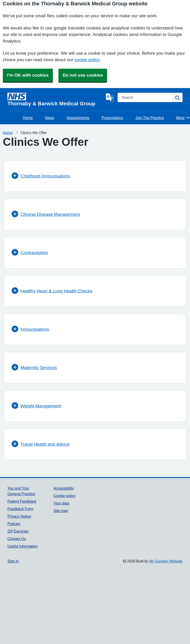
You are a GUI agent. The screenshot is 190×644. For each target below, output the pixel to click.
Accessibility (64, 488)
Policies (14, 524)
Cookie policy (65, 496)
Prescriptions (112, 118)
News (50, 118)
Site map (61, 511)
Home (28, 118)
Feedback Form (20, 509)
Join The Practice (150, 118)
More (183, 118)
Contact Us (17, 539)
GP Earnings (18, 531)
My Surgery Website (166, 561)
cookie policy (87, 60)
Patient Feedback (22, 501)
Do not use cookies (83, 75)
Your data (61, 503)
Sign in (13, 561)
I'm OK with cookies (28, 75)
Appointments (78, 118)
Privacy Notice (19, 516)
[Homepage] (56, 100)
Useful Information (22, 546)
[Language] (110, 97)
